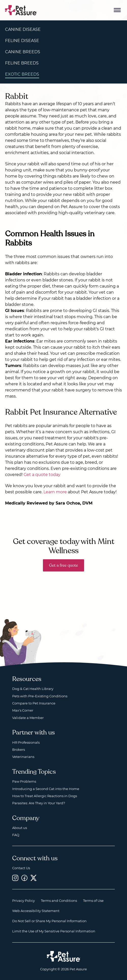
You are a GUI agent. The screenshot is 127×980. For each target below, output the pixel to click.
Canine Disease (23, 29)
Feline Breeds (22, 63)
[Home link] (64, 956)
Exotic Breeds (22, 74)
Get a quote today (42, 475)
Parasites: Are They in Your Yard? (39, 803)
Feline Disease (22, 41)
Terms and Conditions (59, 901)
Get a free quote (63, 565)
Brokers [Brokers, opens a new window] (19, 750)
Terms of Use (93, 901)
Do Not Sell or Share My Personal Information (49, 921)
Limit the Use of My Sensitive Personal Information (54, 931)
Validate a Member (28, 718)
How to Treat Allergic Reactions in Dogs (45, 796)
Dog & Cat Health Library (33, 689)
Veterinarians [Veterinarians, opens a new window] (23, 757)
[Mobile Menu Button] (117, 10)
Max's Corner (23, 710)
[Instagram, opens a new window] (15, 878)
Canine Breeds (23, 52)
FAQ (16, 835)
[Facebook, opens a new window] (24, 878)
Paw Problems (24, 781)
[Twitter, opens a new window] (34, 878)
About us (20, 828)
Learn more (55, 492)
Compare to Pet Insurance (34, 703)
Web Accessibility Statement (36, 911)
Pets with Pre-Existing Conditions (40, 696)
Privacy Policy (23, 901)
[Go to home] (21, 10)
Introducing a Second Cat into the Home (46, 789)
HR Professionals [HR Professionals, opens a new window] (26, 742)
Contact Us (21, 868)
